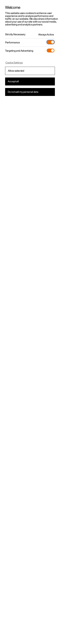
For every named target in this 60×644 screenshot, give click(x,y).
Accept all (13, 81)
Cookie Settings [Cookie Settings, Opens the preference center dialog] (14, 63)
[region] (30, 322)
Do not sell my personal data (23, 92)
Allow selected (16, 71)
